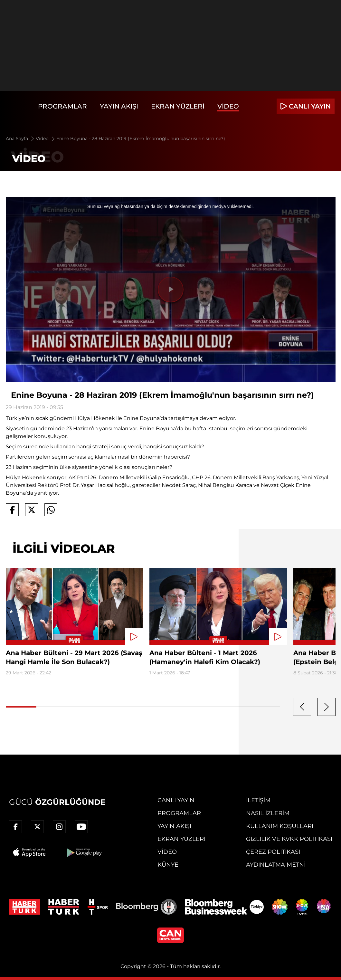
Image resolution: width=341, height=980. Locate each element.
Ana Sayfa (20, 138)
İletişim (258, 800)
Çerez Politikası (273, 852)
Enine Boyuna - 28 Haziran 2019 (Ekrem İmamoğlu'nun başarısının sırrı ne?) (141, 138)
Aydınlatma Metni (276, 865)
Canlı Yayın (176, 800)
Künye (168, 865)
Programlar (62, 106)
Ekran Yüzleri (178, 106)
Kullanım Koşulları (280, 826)
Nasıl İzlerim (268, 813)
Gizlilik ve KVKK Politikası (289, 839)
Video (228, 106)
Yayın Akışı (119, 106)
